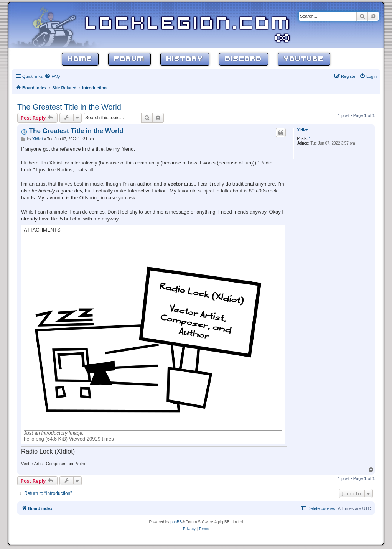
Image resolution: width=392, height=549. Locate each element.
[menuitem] (52, 76)
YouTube (304, 59)
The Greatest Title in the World (69, 107)
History (185, 59)
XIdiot (302, 130)
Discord (244, 59)
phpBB (176, 522)
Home (80, 59)
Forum (129, 59)
